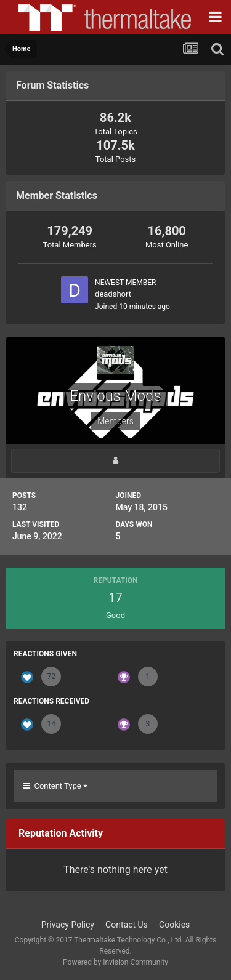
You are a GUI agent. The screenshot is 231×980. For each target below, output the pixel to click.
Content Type (55, 786)
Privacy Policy (68, 925)
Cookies (174, 925)
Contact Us (127, 925)
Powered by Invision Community (115, 962)
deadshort (113, 294)
